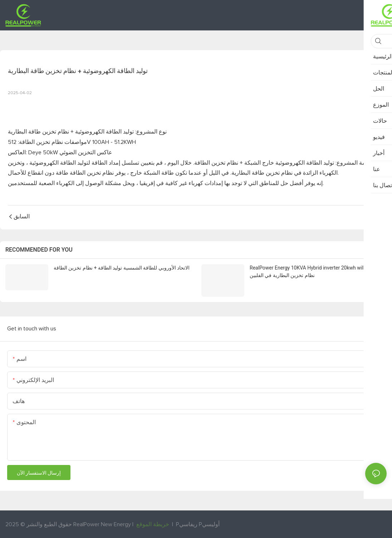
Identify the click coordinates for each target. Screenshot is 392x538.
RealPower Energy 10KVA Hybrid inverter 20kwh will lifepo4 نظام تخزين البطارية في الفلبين (315, 272)
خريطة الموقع (153, 524)
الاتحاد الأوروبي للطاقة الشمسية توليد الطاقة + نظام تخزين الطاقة (122, 268)
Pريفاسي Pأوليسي (198, 524)
